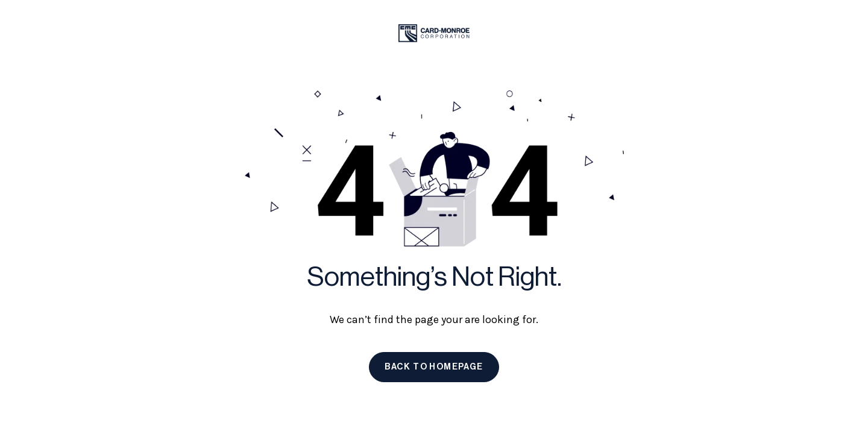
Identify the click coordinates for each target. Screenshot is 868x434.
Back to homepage (434, 367)
